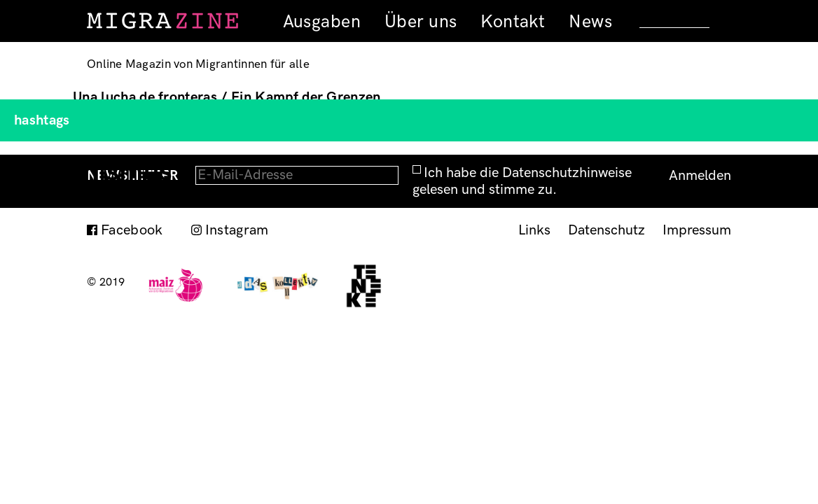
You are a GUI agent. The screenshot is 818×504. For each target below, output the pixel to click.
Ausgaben (322, 22)
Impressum (697, 230)
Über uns (421, 22)
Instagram (237, 230)
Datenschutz (606, 230)
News (590, 22)
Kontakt (513, 22)
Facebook (132, 230)
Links (534, 230)
